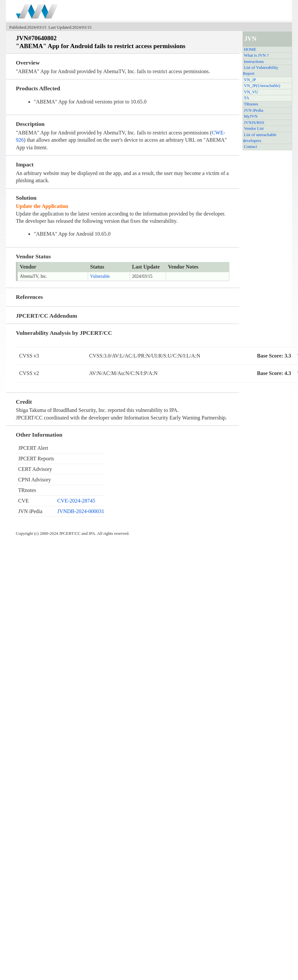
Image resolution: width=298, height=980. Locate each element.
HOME (250, 49)
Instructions (254, 62)
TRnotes (251, 104)
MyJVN (251, 116)
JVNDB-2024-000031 (81, 511)
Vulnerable (100, 276)
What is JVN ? (256, 55)
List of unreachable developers (260, 138)
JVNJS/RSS (254, 123)
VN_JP (250, 80)
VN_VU (251, 92)
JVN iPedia (254, 110)
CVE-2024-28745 (76, 501)
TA (247, 98)
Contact (250, 147)
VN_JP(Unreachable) (262, 86)
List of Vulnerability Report (261, 71)
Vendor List (254, 129)
